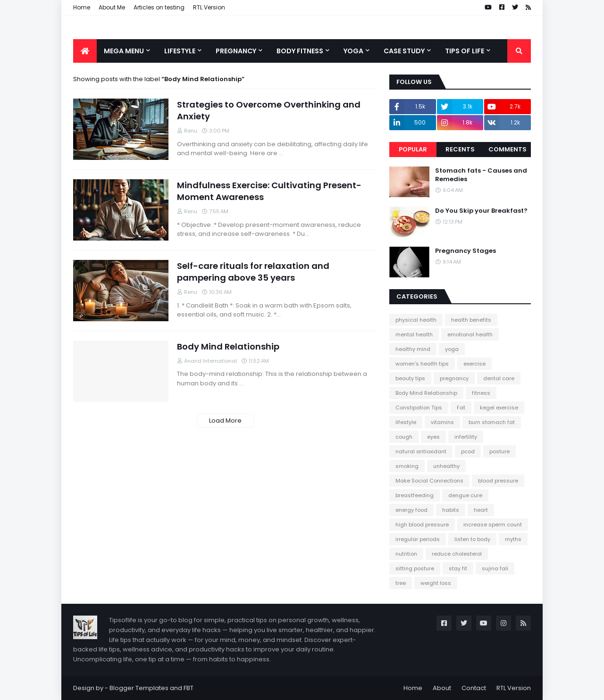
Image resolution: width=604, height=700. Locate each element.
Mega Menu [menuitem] (124, 51)
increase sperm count (493, 525)
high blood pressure (422, 525)
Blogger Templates (139, 688)
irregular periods (418, 539)
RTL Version (209, 7)
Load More (225, 421)
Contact (474, 688)
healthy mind (413, 349)
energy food (411, 510)
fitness (481, 393)
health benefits (471, 320)
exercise (474, 364)
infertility (466, 437)
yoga (452, 349)
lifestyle (406, 422)
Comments (508, 149)
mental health (414, 334)
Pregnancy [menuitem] (236, 51)
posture (499, 451)
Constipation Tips (419, 408)
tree (401, 583)
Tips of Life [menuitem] (465, 51)
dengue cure (465, 495)
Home (82, 7)
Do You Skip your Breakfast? (481, 211)
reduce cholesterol (457, 554)
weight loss (436, 583)
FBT (189, 688)
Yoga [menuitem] (353, 51)
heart (481, 510)
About (442, 688)
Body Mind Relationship (228, 346)
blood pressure (498, 481)
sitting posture (415, 568)
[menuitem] (85, 51)
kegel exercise (499, 408)
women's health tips (422, 364)
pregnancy (454, 378)
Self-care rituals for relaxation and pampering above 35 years (253, 272)
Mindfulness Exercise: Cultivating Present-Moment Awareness (269, 191)
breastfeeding (415, 495)
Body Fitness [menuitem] (300, 51)
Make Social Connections (429, 481)
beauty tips (410, 378)
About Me (112, 7)
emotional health (470, 334)
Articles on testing (159, 7)
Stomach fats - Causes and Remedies (481, 175)
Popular (413, 149)
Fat (461, 408)
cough (404, 437)
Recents (460, 149)
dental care (499, 378)
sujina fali (495, 568)
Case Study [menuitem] (404, 51)
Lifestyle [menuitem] (180, 51)
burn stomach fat (492, 422)
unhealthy (446, 466)
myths (513, 539)
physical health (416, 320)
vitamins (442, 422)
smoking (407, 466)
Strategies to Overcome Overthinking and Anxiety (269, 110)
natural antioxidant (421, 451)
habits (451, 510)
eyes (433, 437)
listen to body (472, 539)
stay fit (458, 568)
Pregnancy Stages (466, 251)
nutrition (406, 554)
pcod (468, 451)
